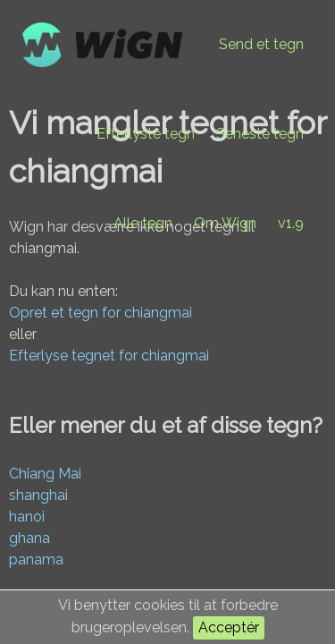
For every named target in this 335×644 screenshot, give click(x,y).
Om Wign (225, 223)
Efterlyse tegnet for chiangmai (109, 356)
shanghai (38, 495)
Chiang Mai (45, 474)
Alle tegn (143, 223)
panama (36, 559)
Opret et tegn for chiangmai (100, 313)
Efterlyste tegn (146, 134)
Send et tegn (261, 44)
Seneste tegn (260, 134)
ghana (29, 538)
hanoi (27, 517)
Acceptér (229, 627)
